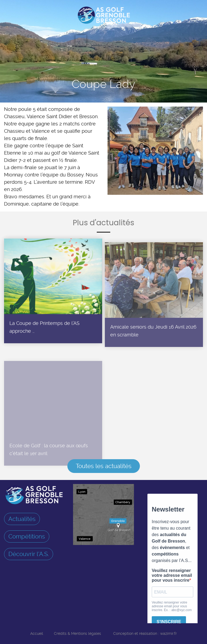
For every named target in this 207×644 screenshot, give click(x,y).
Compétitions (27, 536)
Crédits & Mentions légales (77, 633)
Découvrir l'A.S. (29, 554)
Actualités (22, 519)
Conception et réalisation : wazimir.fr (145, 633)
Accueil (37, 633)
